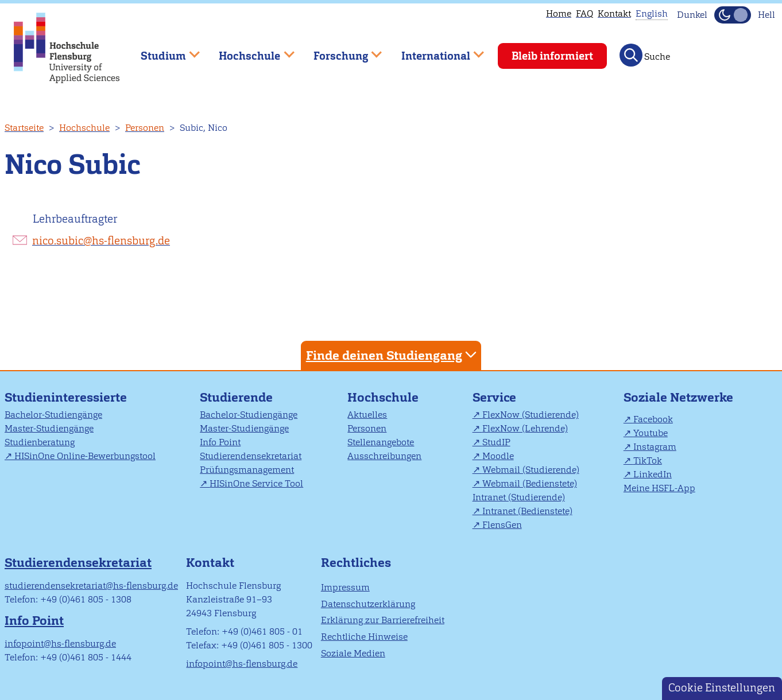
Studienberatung (40, 442)
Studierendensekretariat (251, 456)
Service (494, 397)
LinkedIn (653, 474)
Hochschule (84, 128)
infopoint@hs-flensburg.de (60, 643)
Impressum (345, 587)
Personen (145, 128)
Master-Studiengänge (49, 428)
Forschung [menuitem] (339, 51)
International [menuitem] (434, 51)
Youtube (651, 433)
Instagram (655, 447)
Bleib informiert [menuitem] (552, 56)
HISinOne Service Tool (256, 483)
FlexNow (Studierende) (531, 415)
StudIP (496, 442)
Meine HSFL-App (659, 488)
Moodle (498, 456)
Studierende (236, 397)
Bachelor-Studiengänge (53, 415)
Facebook (653, 419)
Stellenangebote (381, 442)
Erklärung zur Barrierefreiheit (383, 620)
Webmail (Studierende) (531, 470)
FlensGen (502, 525)
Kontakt (614, 13)
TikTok (648, 460)
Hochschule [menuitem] (249, 51)
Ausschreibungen (384, 456)
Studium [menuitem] (162, 51)
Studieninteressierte (66, 397)
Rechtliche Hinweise (364, 637)
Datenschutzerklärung (368, 604)
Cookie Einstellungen (722, 688)
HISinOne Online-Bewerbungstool (85, 456)
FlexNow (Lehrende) (525, 428)
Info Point (220, 442)
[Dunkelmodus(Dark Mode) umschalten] (733, 15)
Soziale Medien (353, 653)
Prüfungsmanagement (247, 470)
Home (559, 13)
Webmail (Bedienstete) (530, 483)
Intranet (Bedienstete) (527, 511)
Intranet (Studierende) (519, 497)
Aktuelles (367, 415)
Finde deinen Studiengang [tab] (393, 355)
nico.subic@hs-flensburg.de (101, 241)
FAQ (584, 13)
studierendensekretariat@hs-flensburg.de (91, 586)
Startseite (24, 128)
